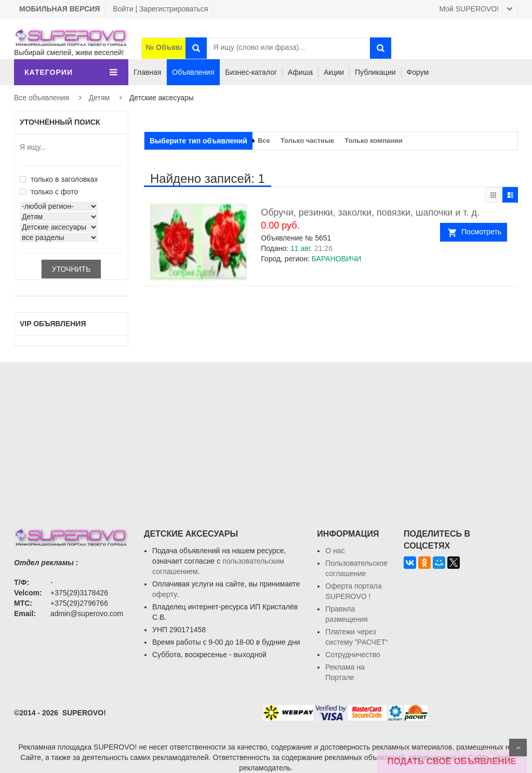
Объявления (193, 72)
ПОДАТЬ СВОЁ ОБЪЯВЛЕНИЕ (452, 761)
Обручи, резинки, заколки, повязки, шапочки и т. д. (370, 212)
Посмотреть (481, 232)
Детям (99, 98)
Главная (147, 72)
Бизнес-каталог (251, 72)
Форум (418, 72)
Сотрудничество (353, 655)
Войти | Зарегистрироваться (160, 9)
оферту (165, 594)
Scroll (518, 748)
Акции (334, 72)
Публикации (375, 72)
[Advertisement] (266, 435)
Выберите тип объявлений (198, 141)
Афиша (300, 72)
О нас (335, 551)
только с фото (49, 192)
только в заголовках (59, 179)
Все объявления (42, 98)
